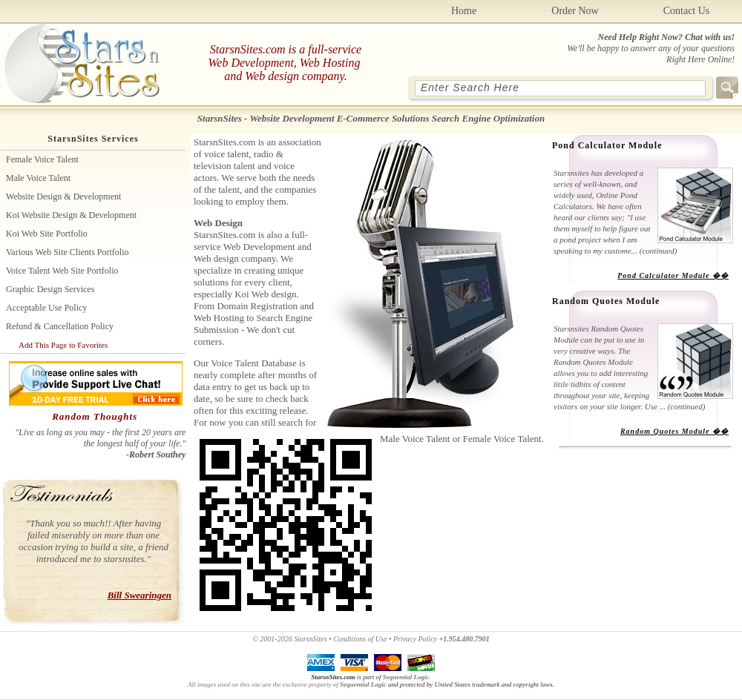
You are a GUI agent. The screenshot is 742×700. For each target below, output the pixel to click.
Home (464, 11)
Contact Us (687, 11)
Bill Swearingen (139, 595)
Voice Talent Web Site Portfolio (62, 271)
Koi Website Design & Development (71, 215)
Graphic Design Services (50, 289)
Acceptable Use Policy (46, 308)
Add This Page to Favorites (63, 345)
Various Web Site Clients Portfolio (67, 252)
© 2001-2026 (272, 639)
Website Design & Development (63, 197)
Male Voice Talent (38, 178)
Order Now (575, 11)
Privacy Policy (415, 639)
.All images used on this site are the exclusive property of (309, 681)
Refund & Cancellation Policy (60, 326)
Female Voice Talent (42, 159)
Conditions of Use (360, 639)
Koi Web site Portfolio (47, 234)
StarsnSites (310, 639)
